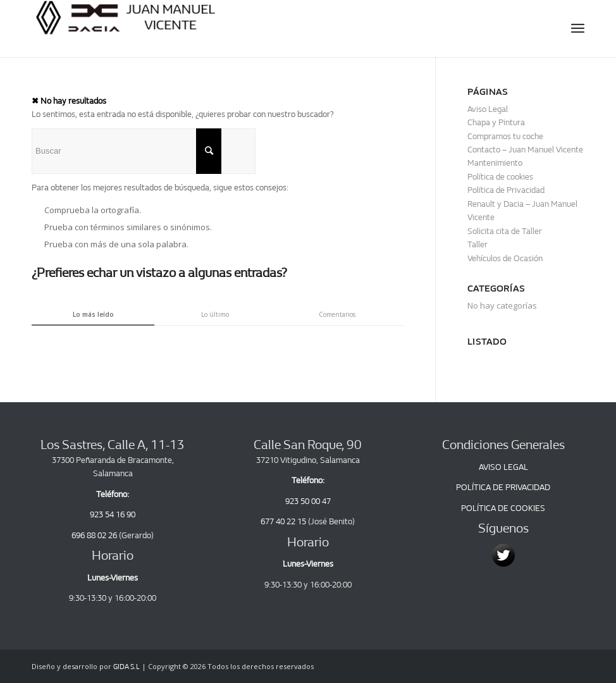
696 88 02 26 (94, 535)
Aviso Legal (488, 109)
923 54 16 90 (113, 514)
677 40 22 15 (283, 521)
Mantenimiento (495, 163)
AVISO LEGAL (503, 467)
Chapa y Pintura (496, 122)
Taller (477, 244)
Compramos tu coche (505, 136)
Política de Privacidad (506, 190)
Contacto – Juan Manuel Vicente (525, 150)
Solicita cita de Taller (505, 231)
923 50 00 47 (308, 501)
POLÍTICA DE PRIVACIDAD (503, 487)
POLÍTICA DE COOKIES (503, 508)
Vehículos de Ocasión (505, 258)
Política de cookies (500, 177)
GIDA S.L (126, 667)
